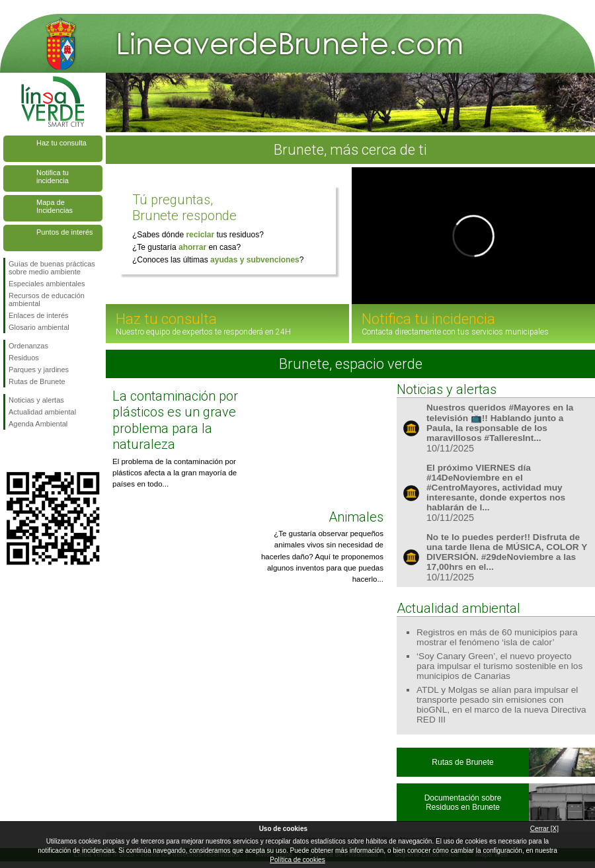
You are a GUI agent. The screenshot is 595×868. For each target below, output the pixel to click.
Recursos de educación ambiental (47, 299)
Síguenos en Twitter (33, 451)
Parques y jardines (39, 370)
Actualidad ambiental (42, 412)
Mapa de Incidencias (55, 206)
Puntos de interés (65, 232)
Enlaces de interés (39, 315)
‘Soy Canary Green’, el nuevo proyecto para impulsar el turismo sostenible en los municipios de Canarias (499, 666)
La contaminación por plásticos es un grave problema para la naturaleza (175, 420)
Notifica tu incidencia (53, 177)
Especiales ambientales (47, 284)
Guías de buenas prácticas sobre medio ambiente (52, 268)
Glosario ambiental (39, 327)
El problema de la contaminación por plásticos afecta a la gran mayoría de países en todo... (175, 473)
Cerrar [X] (544, 829)
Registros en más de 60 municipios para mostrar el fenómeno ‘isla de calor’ (497, 637)
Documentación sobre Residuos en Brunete (463, 803)
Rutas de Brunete (37, 381)
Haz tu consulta (61, 143)
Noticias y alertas (36, 400)
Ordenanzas (28, 346)
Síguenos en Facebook (11, 451)
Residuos (24, 358)
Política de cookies (297, 860)
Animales (356, 517)
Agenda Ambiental (38, 424)
